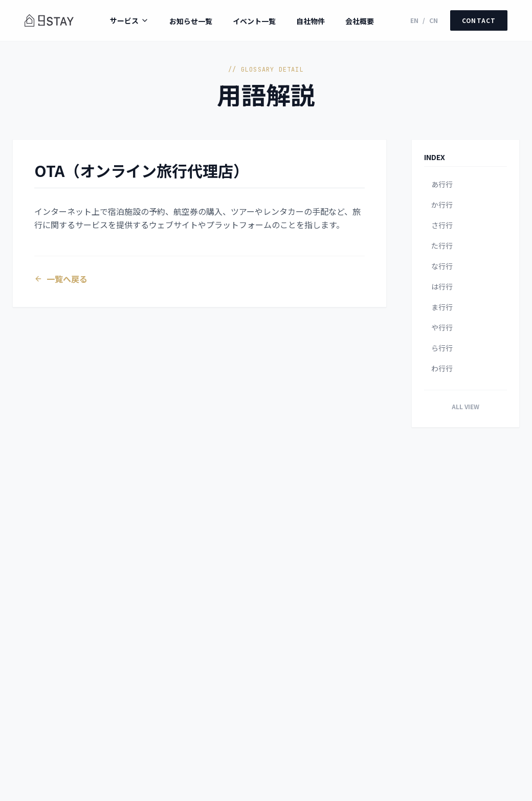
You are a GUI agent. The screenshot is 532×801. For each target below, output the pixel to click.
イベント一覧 (253, 21)
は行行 (442, 286)
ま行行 (442, 307)
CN (432, 20)
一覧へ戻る (64, 282)
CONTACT (478, 20)
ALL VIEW (465, 406)
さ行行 (442, 225)
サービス (128, 20)
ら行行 (442, 348)
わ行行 (442, 368)
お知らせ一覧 (190, 21)
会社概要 (359, 21)
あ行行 (442, 184)
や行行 (442, 327)
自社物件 (309, 21)
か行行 (442, 205)
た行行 (442, 246)
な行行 (442, 266)
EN (413, 20)
